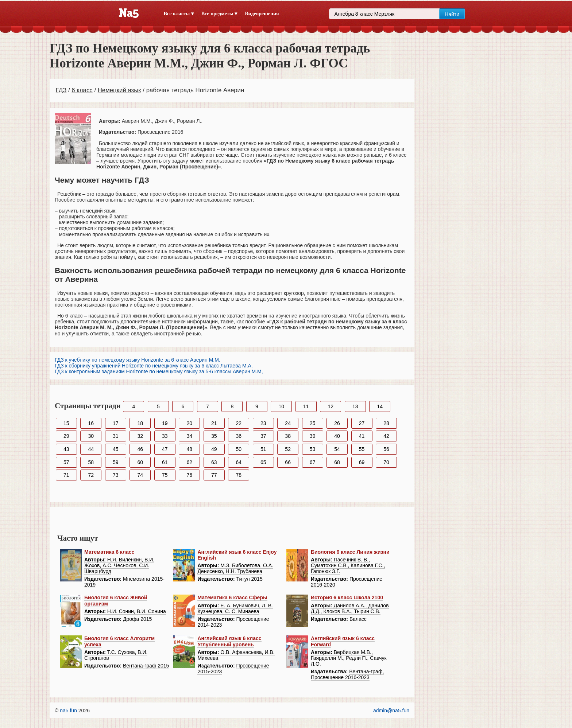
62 (189, 462)
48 (189, 449)
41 (362, 436)
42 (386, 436)
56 (386, 449)
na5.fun (68, 711)
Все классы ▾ (179, 14)
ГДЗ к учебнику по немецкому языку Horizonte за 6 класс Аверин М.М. (138, 360)
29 (66, 436)
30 (91, 436)
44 (91, 449)
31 (116, 436)
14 (380, 406)
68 (337, 462)
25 (313, 423)
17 (116, 423)
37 (263, 436)
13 (355, 406)
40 (337, 436)
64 (239, 462)
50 (239, 449)
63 (214, 462)
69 (362, 462)
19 (165, 423)
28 (386, 423)
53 (313, 449)
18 (140, 423)
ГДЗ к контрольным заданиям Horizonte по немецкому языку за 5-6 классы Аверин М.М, (159, 371)
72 (91, 475)
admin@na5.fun (391, 711)
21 (214, 423)
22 (239, 423)
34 (189, 436)
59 (116, 462)
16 (91, 423)
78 (239, 475)
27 (362, 423)
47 (165, 449)
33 (165, 436)
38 (288, 436)
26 (337, 423)
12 (331, 406)
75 (165, 475)
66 (288, 462)
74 (140, 475)
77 (214, 475)
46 (140, 449)
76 (189, 475)
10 (282, 406)
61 (165, 462)
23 (263, 423)
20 (189, 423)
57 (66, 462)
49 (214, 449)
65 (263, 462)
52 (288, 449)
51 (263, 449)
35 (214, 436)
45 (116, 449)
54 (337, 449)
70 (386, 462)
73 (116, 475)
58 (91, 462)
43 (66, 449)
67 (313, 462)
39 (313, 436)
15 (66, 423)
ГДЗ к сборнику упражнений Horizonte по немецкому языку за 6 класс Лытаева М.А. (154, 366)
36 (239, 436)
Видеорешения (262, 14)
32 (140, 436)
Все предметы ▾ (219, 14)
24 (288, 423)
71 (66, 475)
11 (306, 406)
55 (362, 449)
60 (140, 462)
